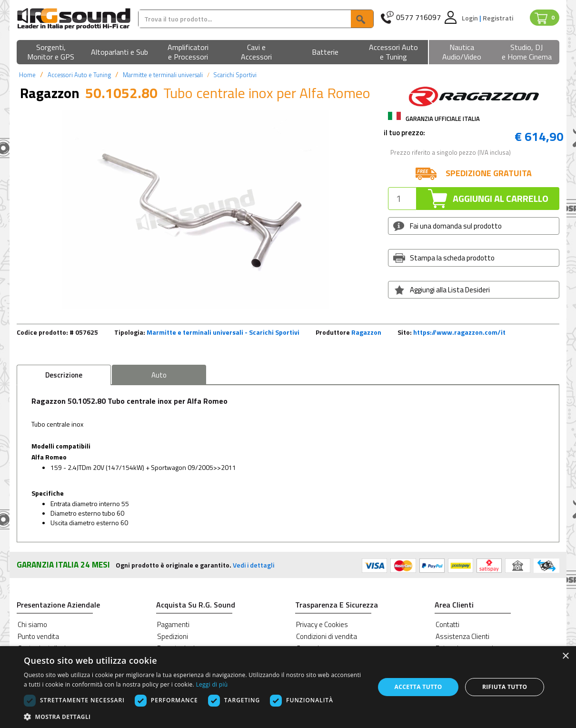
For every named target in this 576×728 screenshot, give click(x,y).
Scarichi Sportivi (235, 75)
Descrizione (64, 375)
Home (27, 75)
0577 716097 (418, 17)
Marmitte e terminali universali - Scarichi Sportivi (223, 332)
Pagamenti (173, 624)
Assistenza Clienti (462, 636)
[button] (51, 53)
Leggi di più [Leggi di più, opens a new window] (212, 684)
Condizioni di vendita (327, 636)
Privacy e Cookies (322, 624)
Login (471, 18)
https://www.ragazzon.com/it (459, 332)
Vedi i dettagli (253, 565)
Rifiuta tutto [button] (505, 687)
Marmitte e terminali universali (163, 75)
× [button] (565, 656)
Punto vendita (38, 636)
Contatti (447, 624)
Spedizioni (173, 636)
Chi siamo (32, 624)
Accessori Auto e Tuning (79, 75)
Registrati (498, 18)
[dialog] (288, 687)
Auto (159, 375)
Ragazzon (366, 332)
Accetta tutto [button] (418, 687)
